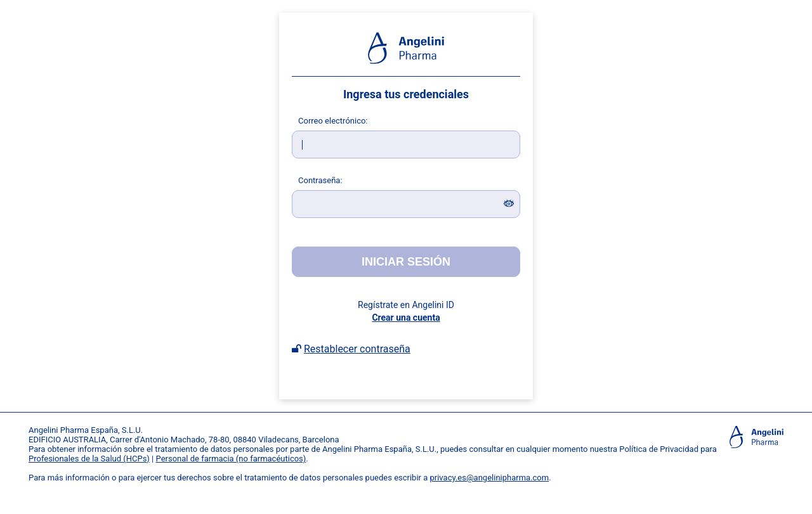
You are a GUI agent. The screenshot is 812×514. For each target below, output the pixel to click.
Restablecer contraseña (357, 349)
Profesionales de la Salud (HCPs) (89, 459)
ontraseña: (320, 180)
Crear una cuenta (406, 318)
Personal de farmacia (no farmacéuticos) (231, 459)
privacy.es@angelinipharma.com (490, 478)
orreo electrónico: (333, 121)
